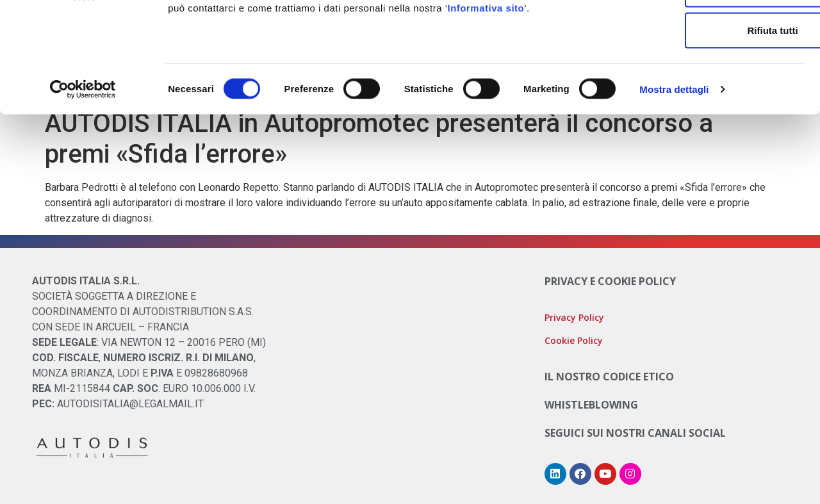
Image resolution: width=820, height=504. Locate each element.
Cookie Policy (492, 62)
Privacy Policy (574, 317)
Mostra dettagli (674, 174)
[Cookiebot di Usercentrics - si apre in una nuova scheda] (83, 174)
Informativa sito (486, 93)
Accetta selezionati (713, 74)
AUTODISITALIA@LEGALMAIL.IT (130, 404)
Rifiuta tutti (713, 115)
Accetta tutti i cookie (713, 33)
